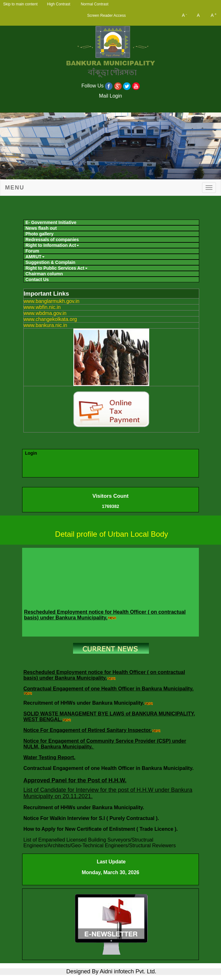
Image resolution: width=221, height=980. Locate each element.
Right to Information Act (52, 245)
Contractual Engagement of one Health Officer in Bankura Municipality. (108, 689)
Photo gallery (40, 234)
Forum (33, 251)
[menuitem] (111, 222)
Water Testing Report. (49, 757)
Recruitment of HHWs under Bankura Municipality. (84, 703)
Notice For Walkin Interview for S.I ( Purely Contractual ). (92, 818)
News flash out (41, 228)
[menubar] (111, 250)
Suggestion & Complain (51, 262)
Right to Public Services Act (57, 268)
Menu (15, 188)
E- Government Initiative (51, 222)
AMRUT (35, 257)
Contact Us (37, 279)
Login (31, 453)
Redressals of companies (52, 240)
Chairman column (44, 274)
